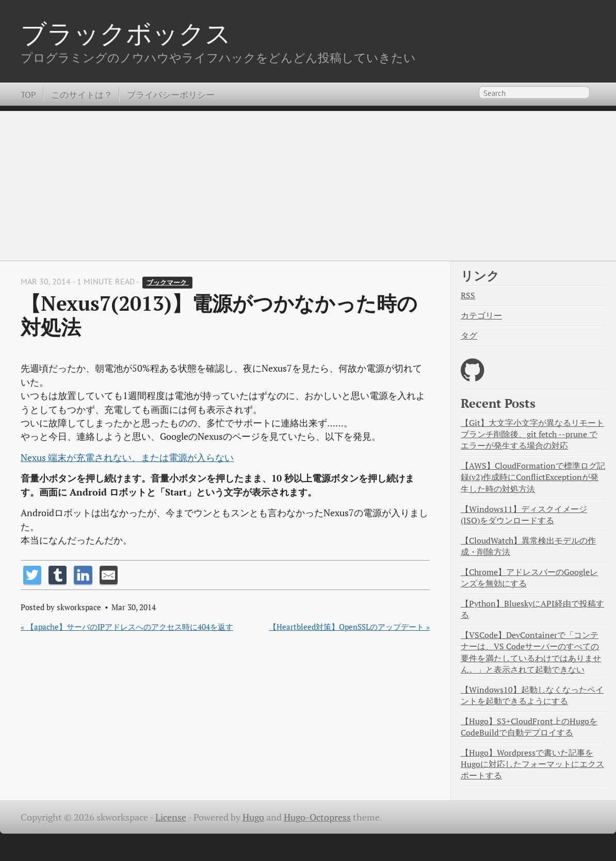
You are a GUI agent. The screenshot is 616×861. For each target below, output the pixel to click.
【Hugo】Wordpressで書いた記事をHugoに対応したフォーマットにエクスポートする (532, 764)
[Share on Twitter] (32, 575)
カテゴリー (481, 316)
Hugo (253, 817)
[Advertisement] (308, 183)
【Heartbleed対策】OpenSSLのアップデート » (349, 627)
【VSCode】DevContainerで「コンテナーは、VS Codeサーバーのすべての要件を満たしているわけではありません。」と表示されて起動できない (531, 652)
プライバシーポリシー (171, 95)
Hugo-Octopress (317, 817)
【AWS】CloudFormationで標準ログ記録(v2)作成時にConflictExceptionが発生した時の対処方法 (533, 477)
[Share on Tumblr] (58, 575)
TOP (28, 95)
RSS (468, 296)
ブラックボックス (126, 33)
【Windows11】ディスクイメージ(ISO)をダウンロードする (524, 515)
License (171, 817)
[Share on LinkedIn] (83, 575)
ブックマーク (168, 282)
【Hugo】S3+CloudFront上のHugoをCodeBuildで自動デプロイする (529, 727)
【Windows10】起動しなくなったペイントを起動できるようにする (532, 696)
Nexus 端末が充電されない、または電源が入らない (127, 458)
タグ (469, 336)
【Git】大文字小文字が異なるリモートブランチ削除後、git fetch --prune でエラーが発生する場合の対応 (532, 434)
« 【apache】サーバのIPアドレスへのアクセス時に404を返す (127, 627)
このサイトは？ (82, 95)
